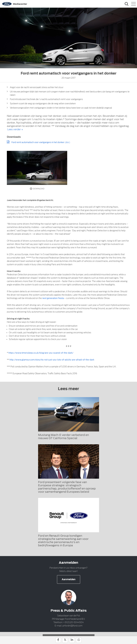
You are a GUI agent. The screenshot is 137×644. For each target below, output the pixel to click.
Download (37, 189)
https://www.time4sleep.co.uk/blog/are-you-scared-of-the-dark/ (41, 353)
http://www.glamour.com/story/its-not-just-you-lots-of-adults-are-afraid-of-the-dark (52, 360)
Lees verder (14, 129)
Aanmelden (69, 579)
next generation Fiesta (53, 298)
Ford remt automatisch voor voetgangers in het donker (38, 142)
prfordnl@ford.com (72, 626)
